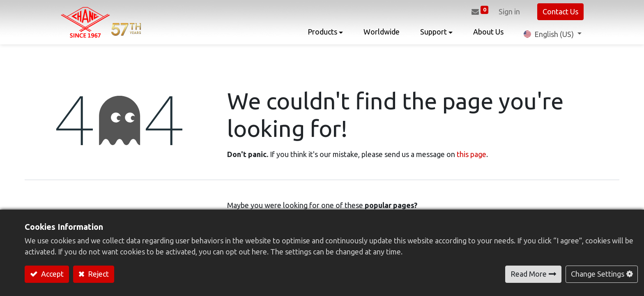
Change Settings (598, 274)
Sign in (509, 12)
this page (471, 154)
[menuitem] (382, 34)
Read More (529, 274)
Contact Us (560, 12)
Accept (52, 274)
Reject (98, 274)
